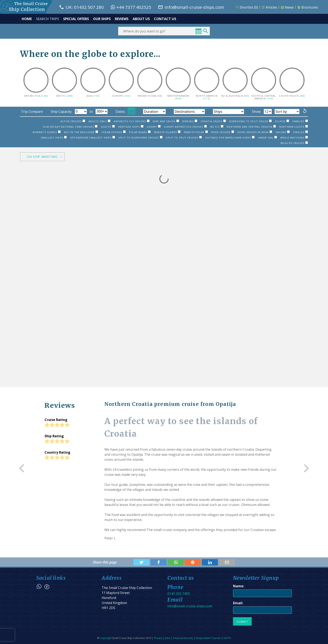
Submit (242, 622)
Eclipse (282, 121)
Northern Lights (294, 127)
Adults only (99, 121)
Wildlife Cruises (294, 143)
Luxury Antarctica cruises (185, 127)
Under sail (267, 138)
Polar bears (140, 132)
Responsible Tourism (208, 638)
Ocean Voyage (114, 132)
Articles (269, 7)
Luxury (154, 127)
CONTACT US (165, 19)
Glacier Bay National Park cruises (70, 127)
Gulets (108, 127)
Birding (190, 121)
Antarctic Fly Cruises (132, 121)
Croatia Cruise (213, 121)
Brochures (308, 7)
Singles (300, 132)
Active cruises (73, 121)
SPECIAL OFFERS (76, 19)
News (287, 7)
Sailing (283, 132)
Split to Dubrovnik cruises (140, 138)
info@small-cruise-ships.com (190, 606)
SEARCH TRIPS (47, 19)
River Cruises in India (255, 132)
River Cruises (223, 132)
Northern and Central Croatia (251, 127)
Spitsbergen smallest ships (93, 138)
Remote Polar (196, 132)
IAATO (227, 638)
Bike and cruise (166, 121)
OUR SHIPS (102, 19)
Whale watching (294, 138)
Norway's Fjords (47, 132)
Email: (238, 603)
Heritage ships (131, 127)
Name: (239, 586)
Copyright (106, 638)
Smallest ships (54, 138)
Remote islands (167, 132)
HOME (27, 19)
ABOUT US (141, 19)
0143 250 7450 (179, 594)
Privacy (158, 638)
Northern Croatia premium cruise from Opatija (170, 404)
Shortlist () (247, 7)
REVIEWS (122, 19)
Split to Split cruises (184, 138)
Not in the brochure (81, 132)
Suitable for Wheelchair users (230, 138)
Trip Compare (32, 112)
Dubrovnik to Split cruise (250, 121)
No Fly (217, 127)
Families (300, 121)
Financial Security (183, 638)
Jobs (168, 638)
